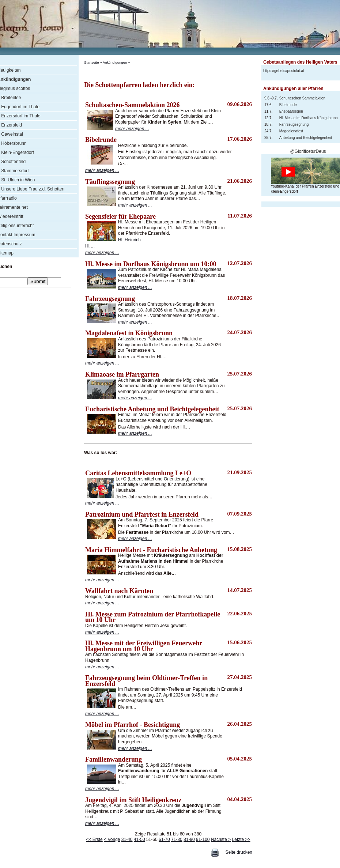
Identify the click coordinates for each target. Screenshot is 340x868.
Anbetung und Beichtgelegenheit (306, 138)
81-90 (189, 839)
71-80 (177, 839)
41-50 (139, 839)
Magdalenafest (291, 131)
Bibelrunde (288, 105)
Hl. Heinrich (129, 240)
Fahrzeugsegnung (294, 124)
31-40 (127, 839)
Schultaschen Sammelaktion (302, 98)
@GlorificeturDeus (308, 151)
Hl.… (90, 246)
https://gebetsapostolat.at (284, 71)
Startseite (92, 62)
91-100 (203, 839)
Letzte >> (241, 839)
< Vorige (112, 839)
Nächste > (221, 839)
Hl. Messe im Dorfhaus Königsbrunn (309, 118)
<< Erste (94, 839)
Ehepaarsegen (291, 111)
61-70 (164, 839)
